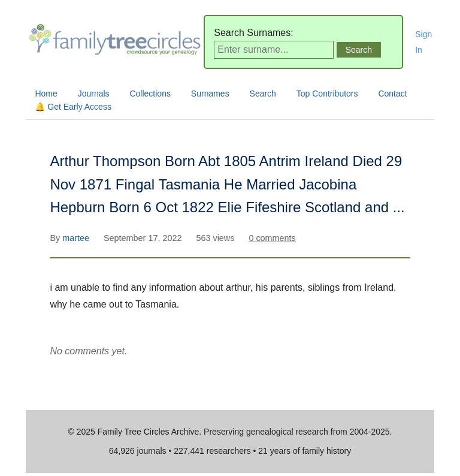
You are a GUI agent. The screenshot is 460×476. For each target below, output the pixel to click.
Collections (150, 94)
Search (263, 94)
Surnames (210, 94)
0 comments (272, 238)
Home (46, 94)
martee (77, 238)
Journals (94, 94)
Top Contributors (327, 94)
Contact (392, 94)
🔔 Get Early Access (73, 107)
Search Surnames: (254, 33)
